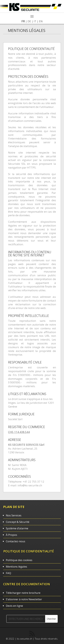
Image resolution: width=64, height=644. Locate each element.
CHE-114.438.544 (19, 432)
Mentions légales (16, 567)
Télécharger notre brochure (23, 593)
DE (28, 21)
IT (34, 21)
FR (22, 21)
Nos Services (14, 515)
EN (40, 21)
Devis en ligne (14, 606)
